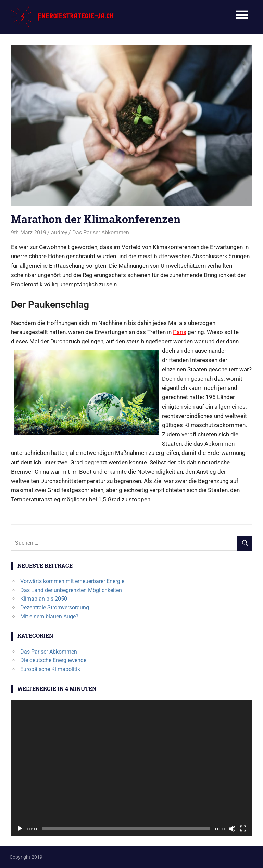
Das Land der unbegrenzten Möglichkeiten (71, 590)
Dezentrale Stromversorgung (55, 608)
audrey (59, 232)
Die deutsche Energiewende (53, 660)
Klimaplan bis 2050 (44, 599)
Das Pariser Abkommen (101, 232)
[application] (131, 768)
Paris (180, 332)
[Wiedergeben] (20, 829)
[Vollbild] (243, 829)
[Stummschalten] (232, 829)
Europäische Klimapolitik (50, 669)
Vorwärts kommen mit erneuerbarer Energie (72, 581)
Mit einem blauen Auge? (49, 616)
